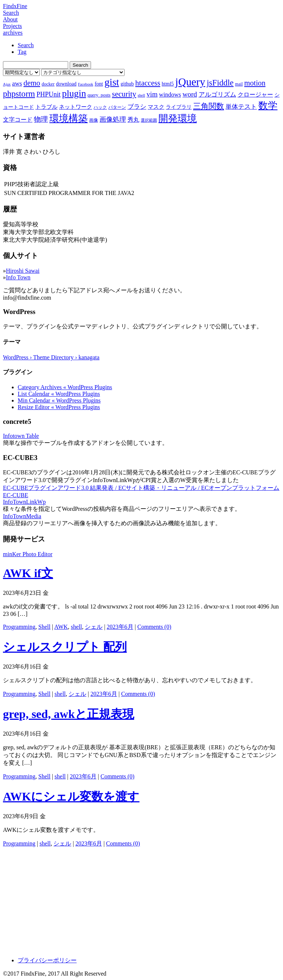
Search (11, 13)
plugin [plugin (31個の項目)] (74, 93)
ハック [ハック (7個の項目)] (100, 107)
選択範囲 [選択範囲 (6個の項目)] (149, 120)
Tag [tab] (22, 52)
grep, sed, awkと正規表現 (69, 714)
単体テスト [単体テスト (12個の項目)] (241, 107)
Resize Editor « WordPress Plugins (59, 407)
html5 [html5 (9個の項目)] (168, 84)
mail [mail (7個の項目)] (239, 84)
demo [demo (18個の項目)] (32, 83)
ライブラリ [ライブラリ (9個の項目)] (179, 107)
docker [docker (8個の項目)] (48, 84)
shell (76, 627)
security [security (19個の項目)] (124, 94)
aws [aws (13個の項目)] (17, 83)
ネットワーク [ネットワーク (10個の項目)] (76, 107)
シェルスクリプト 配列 (65, 647)
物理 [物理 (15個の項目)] (41, 119)
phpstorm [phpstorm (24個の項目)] (19, 94)
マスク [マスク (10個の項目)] (156, 107)
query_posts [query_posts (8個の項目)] (99, 95)
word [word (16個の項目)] (190, 94)
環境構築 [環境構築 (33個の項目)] (69, 118)
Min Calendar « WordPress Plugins (59, 400)
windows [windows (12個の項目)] (170, 95)
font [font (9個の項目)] (99, 84)
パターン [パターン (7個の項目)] (117, 107)
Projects (13, 26)
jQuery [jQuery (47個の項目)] (190, 82)
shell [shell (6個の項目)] (141, 95)
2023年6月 (120, 627)
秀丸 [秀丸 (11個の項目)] (133, 120)
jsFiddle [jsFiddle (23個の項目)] (220, 83)
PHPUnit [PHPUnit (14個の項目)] (48, 94)
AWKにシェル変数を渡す (71, 796)
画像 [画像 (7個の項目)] (94, 120)
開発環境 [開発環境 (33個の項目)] (178, 118)
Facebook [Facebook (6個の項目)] (85, 84)
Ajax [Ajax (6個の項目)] (7, 84)
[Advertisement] (141, 899)
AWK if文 (28, 573)
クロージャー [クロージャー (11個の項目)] (255, 95)
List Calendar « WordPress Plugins (59, 394)
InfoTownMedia (22, 516)
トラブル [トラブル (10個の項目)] (46, 107)
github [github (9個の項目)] (127, 84)
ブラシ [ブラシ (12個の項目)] (137, 107)
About (10, 19)
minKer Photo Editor (28, 554)
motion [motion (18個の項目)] (255, 83)
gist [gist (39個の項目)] (112, 82)
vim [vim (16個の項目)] (152, 94)
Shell (44, 627)
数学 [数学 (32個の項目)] (268, 106)
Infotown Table (21, 436)
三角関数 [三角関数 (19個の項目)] (209, 106)
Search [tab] (26, 45)
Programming (19, 627)
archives (13, 33)
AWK (61, 627)
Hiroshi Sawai (23, 271)
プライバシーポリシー (47, 960)
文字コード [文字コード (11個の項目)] (18, 120)
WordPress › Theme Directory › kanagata (51, 357)
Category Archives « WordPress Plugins (65, 387)
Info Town (18, 277)
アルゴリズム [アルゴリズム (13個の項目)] (217, 94)
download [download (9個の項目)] (66, 84)
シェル (94, 627)
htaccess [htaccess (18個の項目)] (148, 83)
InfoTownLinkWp (24, 502)
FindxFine (15, 6)
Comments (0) (154, 627)
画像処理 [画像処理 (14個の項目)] (113, 119)
